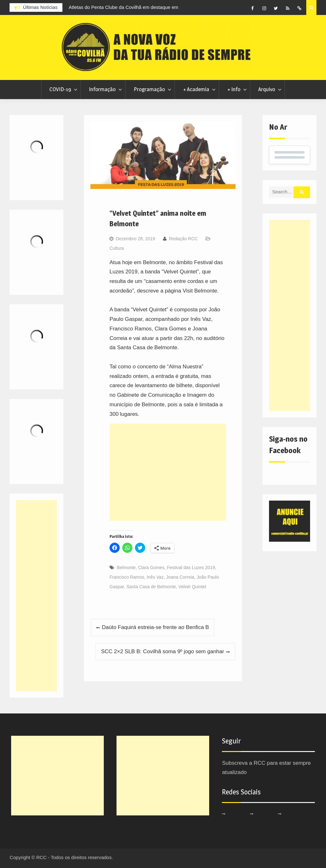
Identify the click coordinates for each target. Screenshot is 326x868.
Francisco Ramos (127, 577)
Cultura (117, 248)
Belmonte (126, 568)
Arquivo (267, 89)
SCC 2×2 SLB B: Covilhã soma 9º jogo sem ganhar (163, 651)
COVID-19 (60, 89)
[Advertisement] (168, 472)
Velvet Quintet (192, 587)
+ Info (234, 89)
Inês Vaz (155, 577)
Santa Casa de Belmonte (151, 587)
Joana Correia (180, 577)
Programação (149, 89)
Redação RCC (183, 239)
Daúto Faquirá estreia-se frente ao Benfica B (155, 627)
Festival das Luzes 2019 (191, 568)
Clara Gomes (151, 568)
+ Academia (196, 89)
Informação (102, 89)
